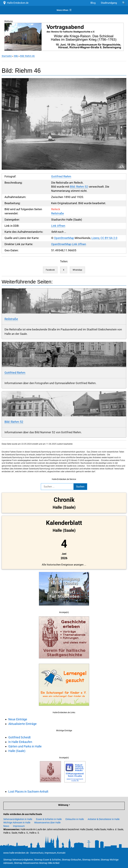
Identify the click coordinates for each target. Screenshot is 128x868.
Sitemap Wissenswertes (26, 863)
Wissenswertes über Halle (47, 823)
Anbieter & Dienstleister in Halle (104, 819)
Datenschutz (37, 853)
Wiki (16, 56)
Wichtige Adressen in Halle (17, 823)
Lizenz (95, 238)
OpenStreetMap (64, 238)
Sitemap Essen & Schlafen (47, 860)
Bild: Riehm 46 (27, 56)
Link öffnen (58, 226)
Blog (93, 3)
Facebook (50, 270)
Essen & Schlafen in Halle (49, 819)
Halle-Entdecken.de (16, 3)
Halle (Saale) (17, 751)
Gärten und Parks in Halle (25, 746)
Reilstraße (57, 213)
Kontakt (61, 853)
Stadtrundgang (109, 3)
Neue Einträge (18, 719)
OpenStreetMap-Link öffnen (69, 244)
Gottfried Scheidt (19, 737)
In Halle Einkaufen (20, 742)
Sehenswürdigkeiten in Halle (18, 819)
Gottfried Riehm (61, 176)
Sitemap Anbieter (91, 860)
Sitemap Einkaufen (71, 860)
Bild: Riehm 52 (79, 187)
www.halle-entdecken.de (16, 853)
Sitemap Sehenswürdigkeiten (18, 860)
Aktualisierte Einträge (22, 724)
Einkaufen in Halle (75, 819)
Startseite (7, 56)
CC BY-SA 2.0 (109, 238)
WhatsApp (77, 270)
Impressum (19, 826)
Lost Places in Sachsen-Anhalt (28, 792)
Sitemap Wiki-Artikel (49, 863)
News (6, 826)
